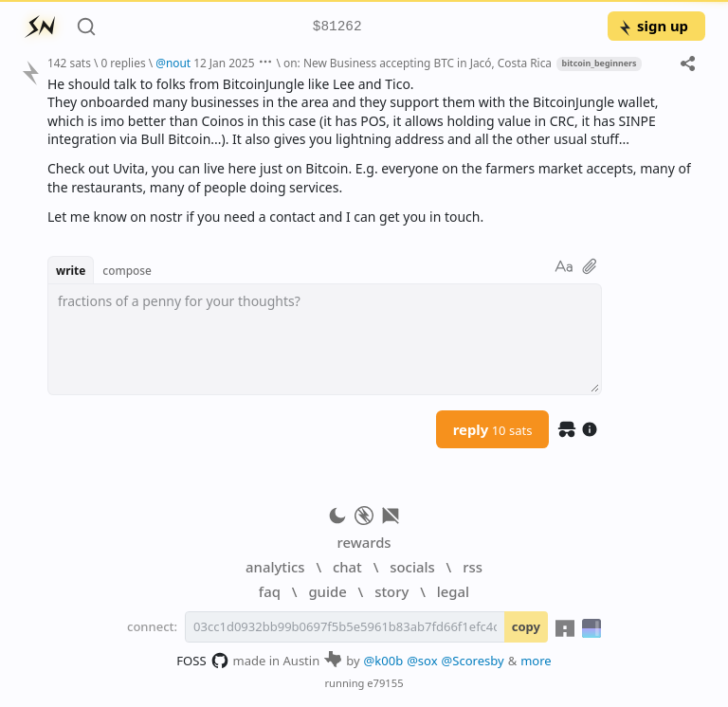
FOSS (202, 661)
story (391, 591)
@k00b (384, 661)
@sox (422, 661)
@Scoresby (473, 661)
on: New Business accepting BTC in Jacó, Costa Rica (418, 63)
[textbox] (325, 339)
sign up (653, 26)
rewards (364, 542)
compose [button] (127, 270)
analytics (275, 567)
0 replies (123, 63)
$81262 (337, 27)
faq (270, 591)
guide (327, 591)
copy (526, 626)
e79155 (385, 683)
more (536, 661)
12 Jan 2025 (224, 63)
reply (493, 429)
